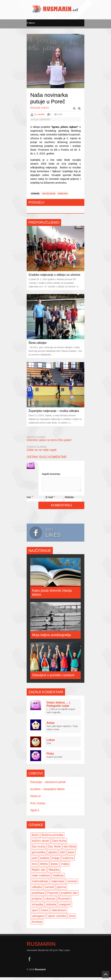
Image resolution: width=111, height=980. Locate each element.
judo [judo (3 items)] (34, 861)
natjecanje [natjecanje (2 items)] (58, 884)
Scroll (106, 975)
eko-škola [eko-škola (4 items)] (70, 849)
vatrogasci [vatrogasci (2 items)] (38, 919)
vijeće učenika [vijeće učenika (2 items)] (57, 919)
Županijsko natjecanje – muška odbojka (54, 411)
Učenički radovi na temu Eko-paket (49, 440)
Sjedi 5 (35, 813)
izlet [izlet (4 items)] (62, 855)
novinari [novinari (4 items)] (72, 884)
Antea (50, 726)
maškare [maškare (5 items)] (58, 878)
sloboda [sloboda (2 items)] (51, 907)
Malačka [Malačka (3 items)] (54, 872)
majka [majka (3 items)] (65, 867)
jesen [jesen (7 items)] (71, 855)
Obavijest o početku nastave (53, 678)
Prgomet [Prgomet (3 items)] (53, 896)
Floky (50, 756)
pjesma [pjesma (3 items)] (61, 890)
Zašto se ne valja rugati (42, 450)
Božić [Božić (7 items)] (35, 838)
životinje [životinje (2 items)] (37, 925)
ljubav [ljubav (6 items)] (54, 867)
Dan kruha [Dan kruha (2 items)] (38, 849)
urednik (41, 114)
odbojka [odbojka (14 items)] (37, 890)
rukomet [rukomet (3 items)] (50, 901)
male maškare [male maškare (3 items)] (41, 878)
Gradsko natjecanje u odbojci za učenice (54, 275)
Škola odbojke (38, 343)
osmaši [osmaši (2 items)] (49, 890)
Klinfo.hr (36, 799)
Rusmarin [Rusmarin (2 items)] (64, 901)
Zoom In (79, 109)
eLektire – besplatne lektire (47, 792)
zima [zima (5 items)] (72, 919)
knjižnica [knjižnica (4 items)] (68, 861)
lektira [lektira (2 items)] (44, 867)
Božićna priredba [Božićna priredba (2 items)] (52, 838)
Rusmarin (41, 947)
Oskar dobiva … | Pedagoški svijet (58, 707)
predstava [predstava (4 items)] (38, 896)
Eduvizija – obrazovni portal (48, 785)
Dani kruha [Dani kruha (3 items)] (59, 843)
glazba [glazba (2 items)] (53, 855)
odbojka (63, 194)
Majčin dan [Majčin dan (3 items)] (39, 872)
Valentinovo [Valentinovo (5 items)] (59, 913)
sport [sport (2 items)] (35, 913)
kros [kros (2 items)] (34, 867)
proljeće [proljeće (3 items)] (37, 901)
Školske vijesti (40, 108)
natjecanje (49, 194)
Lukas (51, 743)
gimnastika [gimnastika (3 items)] (39, 855)
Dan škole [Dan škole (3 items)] (54, 849)
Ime (29, 500)
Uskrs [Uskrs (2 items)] (45, 913)
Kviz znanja (38, 806)
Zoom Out (74, 109)
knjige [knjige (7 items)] (56, 861)
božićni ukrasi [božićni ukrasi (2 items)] (40, 843)
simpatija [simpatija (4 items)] (37, 907)
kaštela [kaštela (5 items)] (45, 861)
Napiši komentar (51, 474)
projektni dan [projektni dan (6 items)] (69, 896)
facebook (29, 962)
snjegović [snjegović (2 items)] (65, 907)
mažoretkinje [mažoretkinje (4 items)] (40, 884)
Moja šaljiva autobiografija (51, 638)
